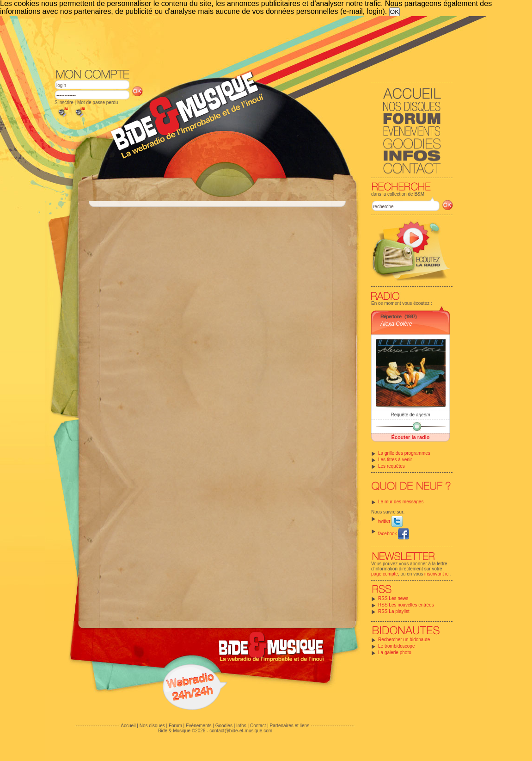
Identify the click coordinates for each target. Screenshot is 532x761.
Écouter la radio (410, 437)
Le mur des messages (401, 502)
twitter (390, 521)
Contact (258, 726)
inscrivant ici (437, 574)
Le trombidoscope (397, 646)
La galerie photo (395, 653)
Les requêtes (391, 466)
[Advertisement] (254, 42)
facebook (394, 534)
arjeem (423, 415)
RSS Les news (393, 598)
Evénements (199, 726)
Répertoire (391, 316)
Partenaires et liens (290, 726)
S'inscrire (64, 102)
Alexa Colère (396, 324)
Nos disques (152, 726)
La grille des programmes (404, 453)
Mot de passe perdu (98, 102)
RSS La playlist (394, 611)
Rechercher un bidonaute (404, 640)
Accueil (128, 726)
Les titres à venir (395, 460)
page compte (385, 574)
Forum (175, 726)
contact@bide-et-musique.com (241, 731)
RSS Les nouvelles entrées (406, 605)
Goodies (224, 726)
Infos (241, 726)
